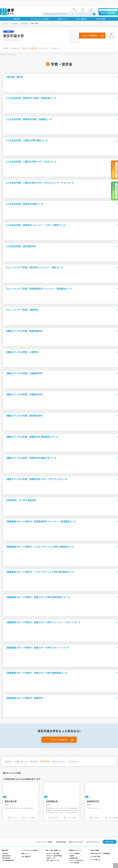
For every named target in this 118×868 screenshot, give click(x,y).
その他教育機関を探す (8, 856)
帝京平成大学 (25, 17)
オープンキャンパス (79, 42)
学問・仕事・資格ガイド (53, 846)
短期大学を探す (7, 851)
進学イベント (26, 849)
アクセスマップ (99, 42)
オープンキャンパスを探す (30, 846)
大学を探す (15, 17)
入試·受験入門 (26, 852)
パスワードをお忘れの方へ (77, 856)
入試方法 (45, 42)
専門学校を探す (7, 854)
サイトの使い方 (95, 855)
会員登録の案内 (74, 854)
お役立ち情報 (94, 846)
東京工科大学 (11, 796)
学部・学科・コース (27, 42)
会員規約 (72, 851)
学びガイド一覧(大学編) (53, 849)
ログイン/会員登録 (75, 849)
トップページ (5, 17)
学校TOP (10, 42)
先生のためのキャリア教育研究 (100, 849)
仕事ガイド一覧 (51, 854)
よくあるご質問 (95, 852)
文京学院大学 (52, 796)
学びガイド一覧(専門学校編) (54, 851)
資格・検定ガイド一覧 (53, 856)
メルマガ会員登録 (74, 858)
